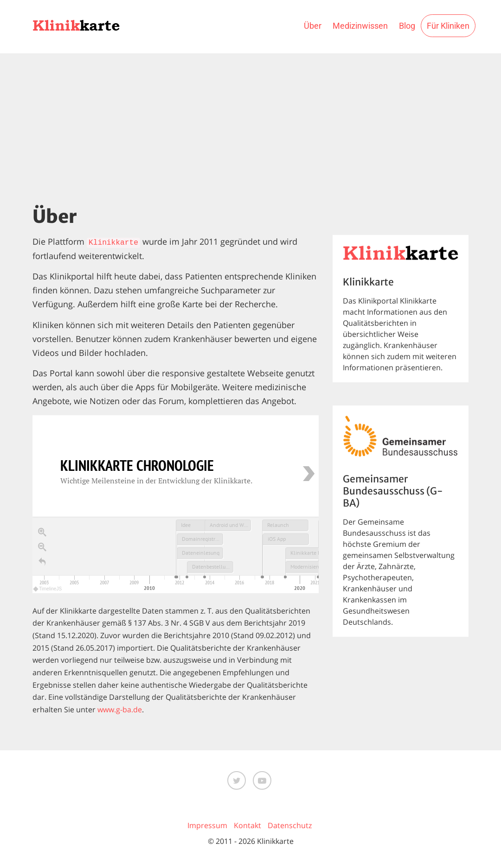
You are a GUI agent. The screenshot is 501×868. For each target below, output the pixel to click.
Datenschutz (290, 825)
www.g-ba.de (120, 710)
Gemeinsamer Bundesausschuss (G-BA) (393, 491)
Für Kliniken (448, 26)
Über (313, 26)
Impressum (207, 825)
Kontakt (247, 825)
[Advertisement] (250, 123)
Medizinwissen (360, 26)
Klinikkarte (113, 243)
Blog (407, 26)
